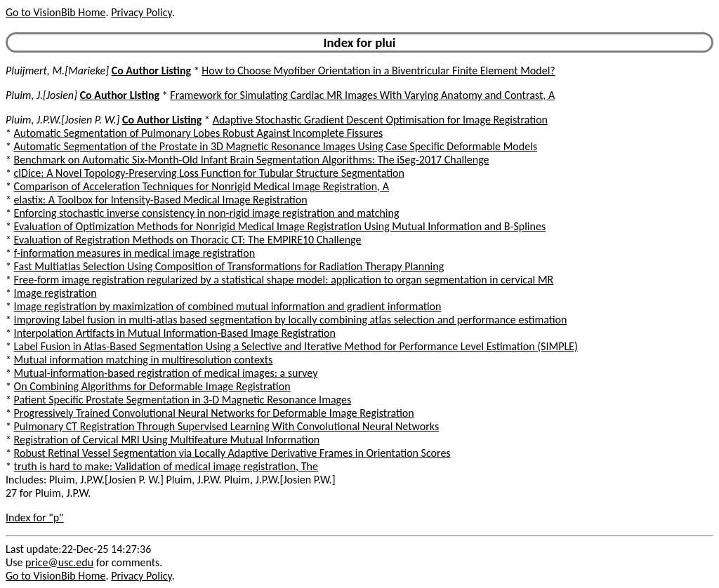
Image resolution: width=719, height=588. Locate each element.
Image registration (55, 293)
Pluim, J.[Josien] (41, 95)
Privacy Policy (141, 12)
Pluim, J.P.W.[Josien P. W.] (62, 120)
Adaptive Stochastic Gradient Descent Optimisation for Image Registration (380, 120)
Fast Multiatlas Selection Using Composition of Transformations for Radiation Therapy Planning (229, 266)
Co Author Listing (151, 71)
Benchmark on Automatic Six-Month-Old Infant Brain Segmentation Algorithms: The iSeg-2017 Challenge (252, 160)
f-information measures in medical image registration (135, 253)
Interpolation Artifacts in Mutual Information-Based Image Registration (175, 333)
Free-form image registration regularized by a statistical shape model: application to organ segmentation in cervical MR (284, 280)
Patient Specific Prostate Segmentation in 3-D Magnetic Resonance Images (183, 400)
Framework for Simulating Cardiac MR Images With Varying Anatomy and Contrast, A (362, 95)
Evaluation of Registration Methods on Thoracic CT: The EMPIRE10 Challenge (188, 240)
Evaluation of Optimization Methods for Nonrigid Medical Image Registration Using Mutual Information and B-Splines (280, 226)
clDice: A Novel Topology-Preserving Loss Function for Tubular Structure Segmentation (209, 173)
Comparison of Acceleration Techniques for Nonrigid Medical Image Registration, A (202, 186)
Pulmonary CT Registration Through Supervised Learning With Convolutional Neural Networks (227, 426)
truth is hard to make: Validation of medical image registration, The (166, 466)
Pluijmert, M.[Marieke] (57, 71)
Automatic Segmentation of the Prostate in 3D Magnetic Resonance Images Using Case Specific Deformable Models (276, 146)
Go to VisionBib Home (55, 12)
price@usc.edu (59, 562)
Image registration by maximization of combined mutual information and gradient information (228, 306)
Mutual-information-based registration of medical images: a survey (166, 373)
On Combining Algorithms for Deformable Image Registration (152, 386)
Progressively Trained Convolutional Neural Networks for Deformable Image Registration (214, 413)
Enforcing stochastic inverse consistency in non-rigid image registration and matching (207, 213)
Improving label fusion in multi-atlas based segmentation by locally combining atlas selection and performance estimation (291, 320)
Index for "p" (35, 517)
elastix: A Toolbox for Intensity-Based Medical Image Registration (161, 200)
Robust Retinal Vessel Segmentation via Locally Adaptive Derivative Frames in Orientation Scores (232, 453)
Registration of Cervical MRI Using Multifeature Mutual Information (167, 440)
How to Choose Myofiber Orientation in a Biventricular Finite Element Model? (378, 71)
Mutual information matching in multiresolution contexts (144, 360)
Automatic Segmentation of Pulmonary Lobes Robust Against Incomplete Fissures (199, 133)
